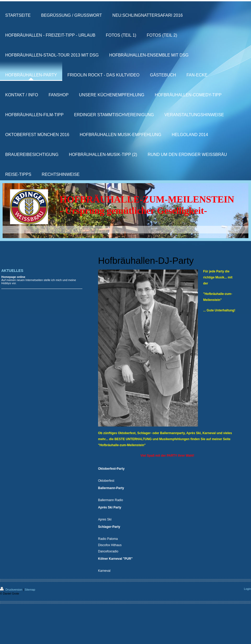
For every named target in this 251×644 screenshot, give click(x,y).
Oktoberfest (106, 481)
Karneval (104, 571)
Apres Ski (105, 519)
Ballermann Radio (110, 500)
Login (247, 589)
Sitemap (30, 590)
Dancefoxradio (108, 551)
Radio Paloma (108, 539)
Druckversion (12, 590)
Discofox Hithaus (110, 545)
